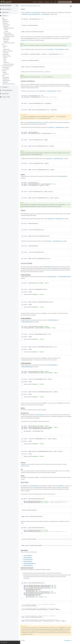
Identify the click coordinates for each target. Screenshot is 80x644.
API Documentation (8, 90)
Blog (57, 2)
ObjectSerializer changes (11, 36)
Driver (28, 6)
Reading (6, 58)
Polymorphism (8, 40)
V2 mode (7, 30)
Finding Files (7, 82)
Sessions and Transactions (10, 64)
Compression (7, 63)
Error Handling (7, 69)
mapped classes (26, 40)
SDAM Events (8, 74)
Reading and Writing (34, 6)
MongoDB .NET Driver (7, 6)
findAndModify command (51, 267)
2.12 (18, 6)
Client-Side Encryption (9, 66)
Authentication (8, 49)
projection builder (26, 466)
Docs (53, 2)
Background (7, 26)
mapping (66, 45)
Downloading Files (8, 81)
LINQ (6, 59)
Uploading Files (7, 79)
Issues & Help (6, 97)
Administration (7, 54)
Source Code (6, 94)
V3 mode (7, 31)
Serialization (7, 23)
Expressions (7, 53)
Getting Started (7, 77)
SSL (6, 48)
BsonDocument (7, 22)
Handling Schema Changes (10, 43)
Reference (24, 6)
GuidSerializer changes (10, 35)
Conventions (7, 41)
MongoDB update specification (36, 122)
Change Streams (7, 67)
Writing (6, 61)
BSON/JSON (6, 20)
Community (48, 2)
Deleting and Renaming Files (10, 84)
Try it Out (36, 2)
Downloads (42, 2)
